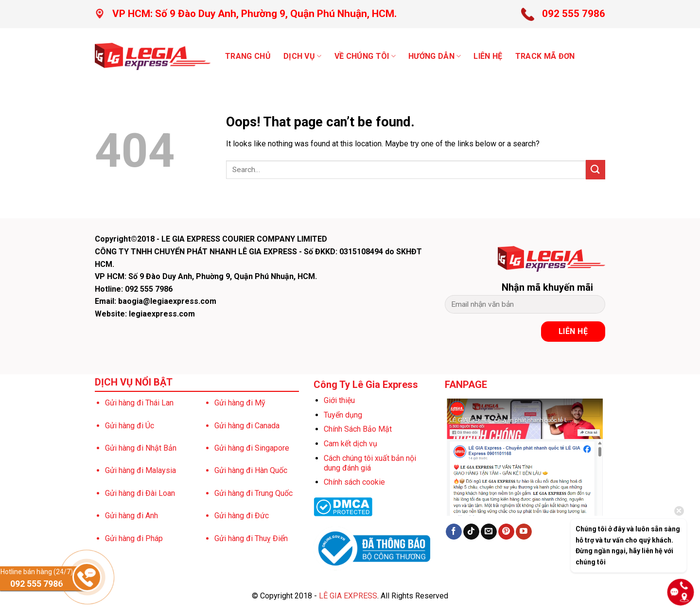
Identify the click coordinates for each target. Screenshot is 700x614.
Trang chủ (248, 56)
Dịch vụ (303, 56)
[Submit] (595, 169)
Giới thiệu (339, 400)
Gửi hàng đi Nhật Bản (141, 448)
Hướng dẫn (435, 56)
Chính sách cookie (354, 482)
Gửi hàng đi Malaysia (140, 470)
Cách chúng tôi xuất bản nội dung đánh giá (370, 463)
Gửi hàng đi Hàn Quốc (251, 470)
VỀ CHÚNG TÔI (365, 56)
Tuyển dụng (343, 415)
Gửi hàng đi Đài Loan (140, 493)
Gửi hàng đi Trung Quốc (254, 493)
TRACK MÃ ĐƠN (545, 56)
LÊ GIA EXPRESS (348, 596)
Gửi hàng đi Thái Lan (139, 403)
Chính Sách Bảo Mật (358, 429)
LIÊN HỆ (488, 56)
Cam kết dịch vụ (350, 444)
